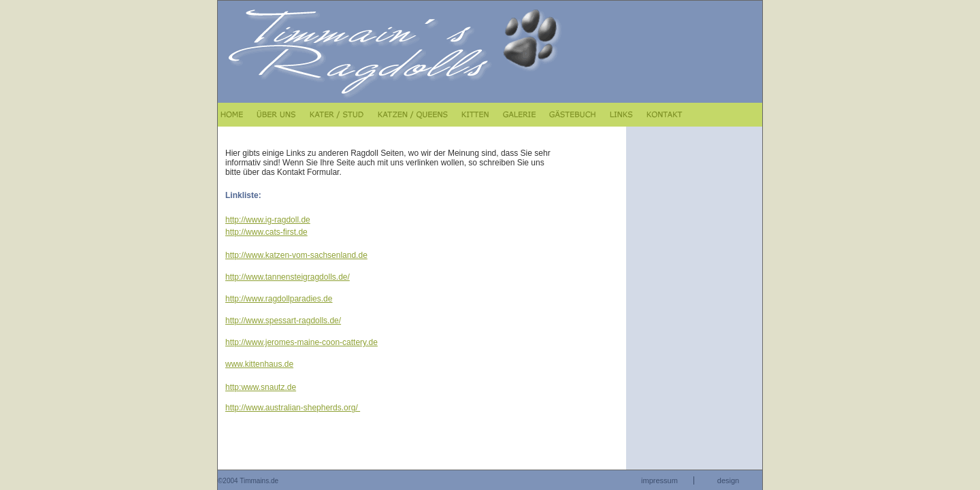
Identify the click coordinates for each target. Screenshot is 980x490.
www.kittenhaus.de (259, 364)
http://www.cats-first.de (266, 232)
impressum (659, 480)
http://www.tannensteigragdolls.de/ (288, 277)
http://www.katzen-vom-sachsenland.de (296, 255)
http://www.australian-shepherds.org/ (293, 408)
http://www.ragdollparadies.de (279, 299)
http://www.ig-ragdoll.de (268, 220)
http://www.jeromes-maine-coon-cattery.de (301, 342)
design (728, 480)
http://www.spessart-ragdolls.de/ (283, 321)
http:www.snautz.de (261, 387)
